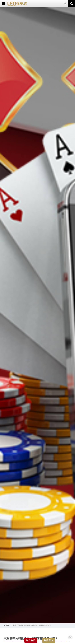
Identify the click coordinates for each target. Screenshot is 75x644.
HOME (6, 626)
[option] (37, 315)
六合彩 (14, 626)
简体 (65, 3)
